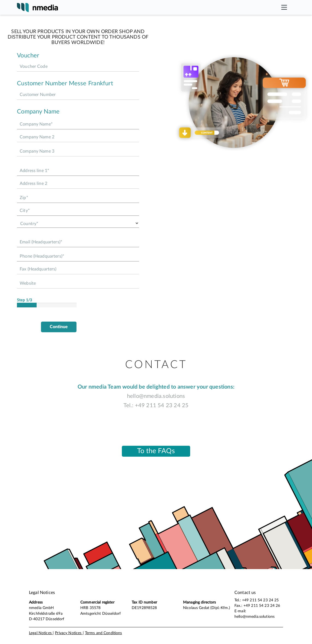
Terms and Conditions (104, 633)
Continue (59, 327)
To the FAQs (156, 451)
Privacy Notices (69, 633)
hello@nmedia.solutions (156, 396)
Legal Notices (41, 633)
